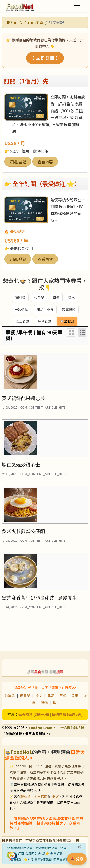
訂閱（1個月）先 (26, 81)
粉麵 (44, 702)
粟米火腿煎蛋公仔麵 (23, 531)
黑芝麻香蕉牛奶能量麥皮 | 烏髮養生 (39, 598)
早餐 (56, 298)
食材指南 (41, 796)
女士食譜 (23, 321)
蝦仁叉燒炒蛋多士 (21, 465)
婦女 (39, 696)
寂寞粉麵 (69, 309)
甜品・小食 (45, 309)
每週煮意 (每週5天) (67, 714)
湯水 (72, 298)
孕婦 (51, 696)
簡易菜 (25, 696)
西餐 (63, 696)
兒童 (75, 696)
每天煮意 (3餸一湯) (34, 714)
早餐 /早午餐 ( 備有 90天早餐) (34, 335)
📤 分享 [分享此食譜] (77, 859)
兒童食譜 (45, 321)
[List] (82, 333)
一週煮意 (21, 309)
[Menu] (77, 7)
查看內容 (45, 162)
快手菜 (39, 298)
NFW (55, 796)
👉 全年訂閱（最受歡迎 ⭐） (42, 184)
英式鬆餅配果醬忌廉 (23, 398)
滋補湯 (10, 696)
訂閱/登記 (18, 162)
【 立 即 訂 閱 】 (45, 58)
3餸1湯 (20, 298)
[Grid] (71, 333)
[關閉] (79, 847)
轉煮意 (25, 796)
